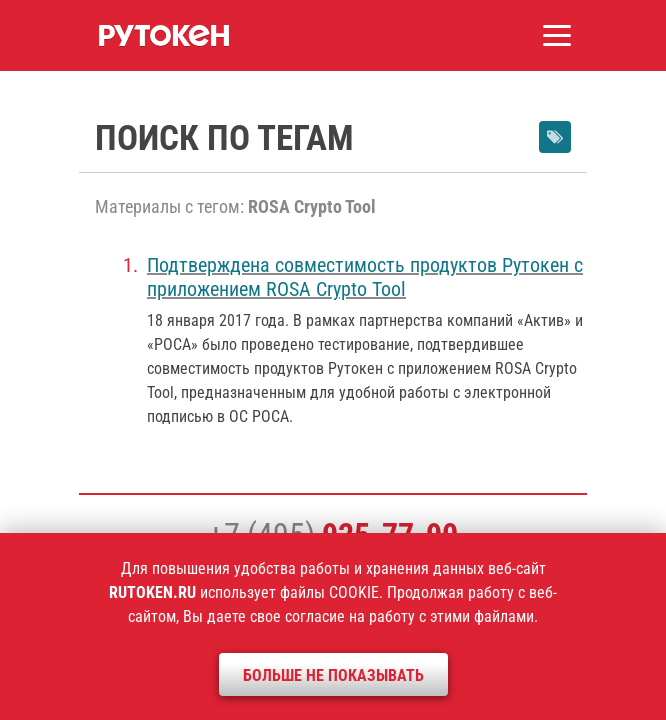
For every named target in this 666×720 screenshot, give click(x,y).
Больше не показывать (333, 675)
